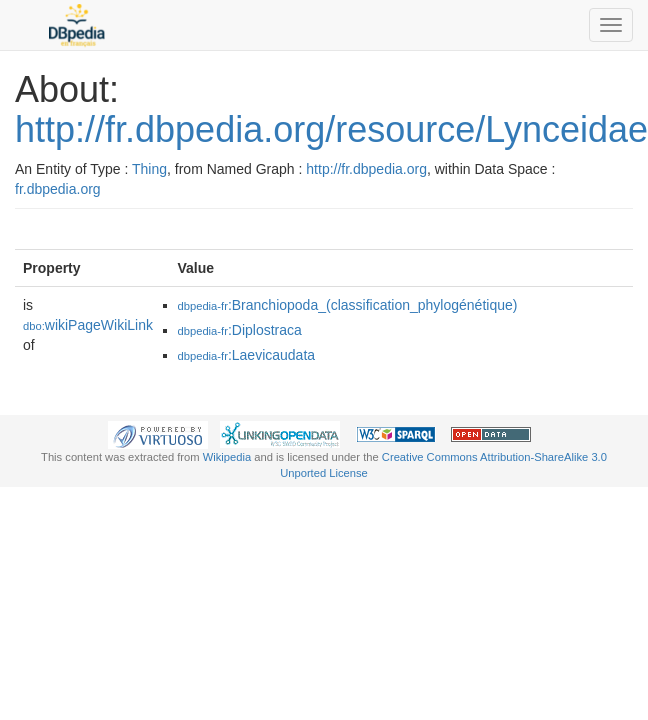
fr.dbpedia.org (58, 189)
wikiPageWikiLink (88, 325)
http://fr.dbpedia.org (366, 169)
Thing (149, 169)
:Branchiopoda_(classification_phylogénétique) (348, 305)
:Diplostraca (240, 330)
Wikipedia (227, 457)
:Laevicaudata (247, 355)
